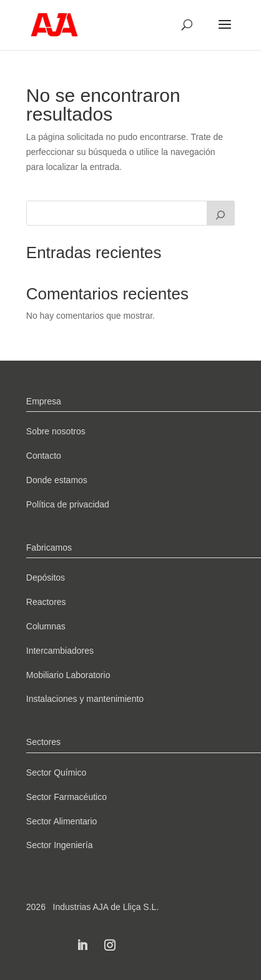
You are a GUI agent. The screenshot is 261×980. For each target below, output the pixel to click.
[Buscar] (221, 213)
